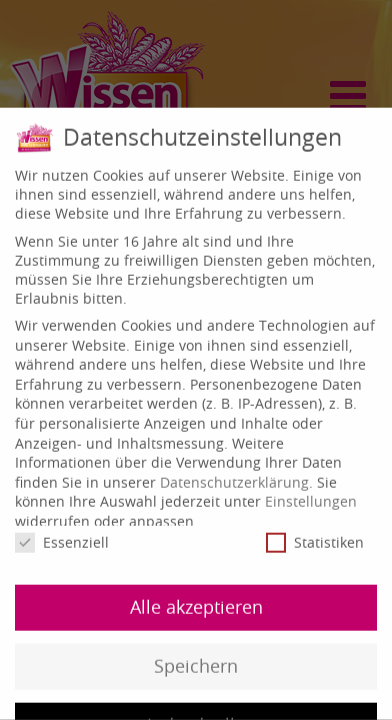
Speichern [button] (196, 658)
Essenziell (62, 534)
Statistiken (315, 534)
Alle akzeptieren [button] (196, 599)
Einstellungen (311, 493)
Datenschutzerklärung (234, 474)
